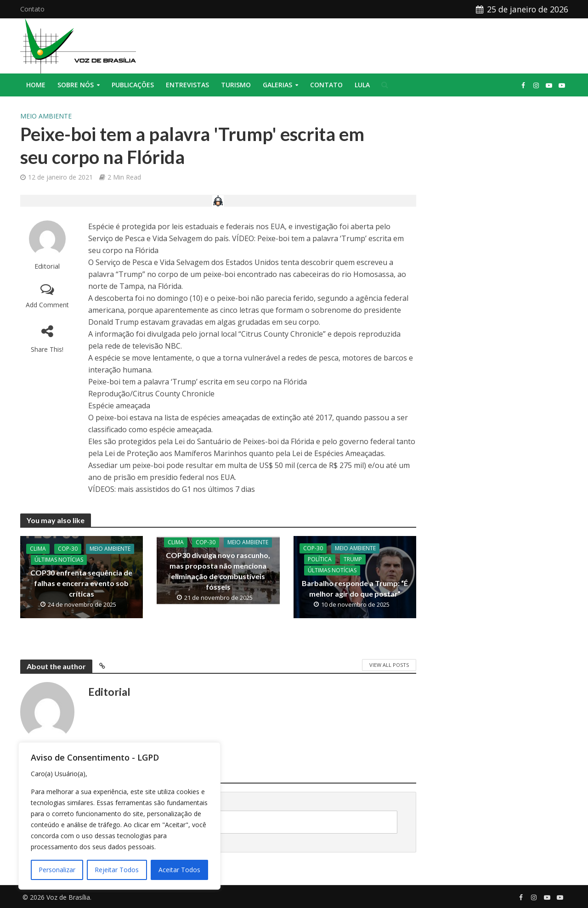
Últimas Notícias (59, 560)
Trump (353, 559)
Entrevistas (187, 85)
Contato (32, 9)
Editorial (47, 266)
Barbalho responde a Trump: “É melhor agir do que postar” (355, 588)
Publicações (133, 85)
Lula (362, 85)
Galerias (277, 85)
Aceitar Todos (179, 870)
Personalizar (57, 870)
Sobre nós (76, 85)
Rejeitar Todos (117, 870)
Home (36, 85)
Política (320, 559)
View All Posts (389, 665)
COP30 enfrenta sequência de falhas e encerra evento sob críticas (81, 583)
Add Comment (47, 305)
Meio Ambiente (46, 116)
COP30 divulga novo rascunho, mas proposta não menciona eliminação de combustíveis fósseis (218, 571)
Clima (38, 549)
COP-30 (68, 549)
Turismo (236, 85)
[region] (119, 816)
